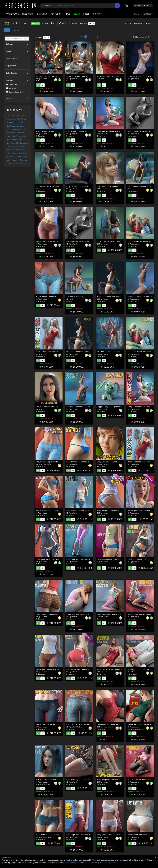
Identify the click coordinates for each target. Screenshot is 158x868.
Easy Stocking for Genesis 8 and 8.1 (81, 779)
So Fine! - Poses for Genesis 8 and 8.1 (82, 407)
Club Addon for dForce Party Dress (111, 724)
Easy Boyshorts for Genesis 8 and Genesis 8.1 (116, 559)
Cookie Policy (94, 863)
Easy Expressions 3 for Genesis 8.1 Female (23, 146)
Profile (45, 23)
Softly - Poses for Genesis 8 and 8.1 (142, 407)
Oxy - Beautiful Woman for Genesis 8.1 (113, 186)
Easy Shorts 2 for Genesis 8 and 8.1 (112, 835)
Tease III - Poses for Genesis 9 (109, 76)
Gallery (63, 23)
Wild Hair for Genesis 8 (16, 133)
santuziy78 (141, 729)
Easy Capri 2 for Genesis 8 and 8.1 (81, 835)
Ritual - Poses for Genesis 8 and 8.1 (81, 76)
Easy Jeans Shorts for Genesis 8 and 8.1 (52, 835)
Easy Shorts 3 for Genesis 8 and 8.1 (20, 157)
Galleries (42, 14)
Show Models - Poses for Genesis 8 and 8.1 (23, 163)
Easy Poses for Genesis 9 (77, 131)
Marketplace (12, 14)
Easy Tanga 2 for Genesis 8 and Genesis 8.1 (84, 462)
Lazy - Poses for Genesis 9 (77, 186)
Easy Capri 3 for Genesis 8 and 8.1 (50, 669)
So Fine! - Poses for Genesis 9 (140, 297)
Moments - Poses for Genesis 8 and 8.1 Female (25, 129)
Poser (86, 14)
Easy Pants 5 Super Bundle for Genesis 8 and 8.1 (56, 462)
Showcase (16, 30)
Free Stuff (28, 14)
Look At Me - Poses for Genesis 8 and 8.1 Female (26, 153)
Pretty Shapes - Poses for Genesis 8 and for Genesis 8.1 (89, 614)
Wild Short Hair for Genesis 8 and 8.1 (21, 150)
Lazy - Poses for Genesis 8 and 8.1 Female (23, 160)
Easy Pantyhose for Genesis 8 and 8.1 (113, 779)
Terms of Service (71, 863)
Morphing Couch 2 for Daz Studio (19, 119)
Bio (92, 23)
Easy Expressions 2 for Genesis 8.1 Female (115, 462)
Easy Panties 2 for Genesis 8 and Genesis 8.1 (116, 510)
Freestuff (73, 23)
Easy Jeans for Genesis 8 (17, 136)
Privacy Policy (111, 863)
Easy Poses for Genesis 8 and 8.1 (80, 510)
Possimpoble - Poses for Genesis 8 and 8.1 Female (87, 241)
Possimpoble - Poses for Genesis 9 (142, 131)
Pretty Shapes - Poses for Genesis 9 (51, 131)
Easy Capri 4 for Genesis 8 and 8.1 (81, 559)
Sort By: (141, 37)
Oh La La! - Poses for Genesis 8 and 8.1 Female (25, 116)
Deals (77, 14)
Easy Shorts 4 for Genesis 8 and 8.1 (50, 614)
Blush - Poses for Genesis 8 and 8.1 (142, 462)
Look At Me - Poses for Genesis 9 (49, 186)
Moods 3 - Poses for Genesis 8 (109, 669)
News (68, 14)
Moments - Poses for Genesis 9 (110, 297)
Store (54, 23)
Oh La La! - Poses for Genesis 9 (141, 241)
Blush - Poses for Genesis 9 (47, 352)
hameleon (42, 81)
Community (56, 14)
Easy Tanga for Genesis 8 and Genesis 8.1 (53, 559)
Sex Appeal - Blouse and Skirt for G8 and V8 (24, 126)
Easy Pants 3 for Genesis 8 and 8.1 (20, 143)
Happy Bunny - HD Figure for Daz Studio (113, 407)
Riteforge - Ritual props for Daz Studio (51, 76)
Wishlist (83, 23)
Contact (97, 14)
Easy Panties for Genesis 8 (139, 835)
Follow (36, 23)
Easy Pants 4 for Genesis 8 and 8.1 (111, 614)
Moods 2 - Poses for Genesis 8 (140, 779)
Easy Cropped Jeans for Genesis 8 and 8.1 (23, 140)
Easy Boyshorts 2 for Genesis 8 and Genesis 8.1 (55, 510)
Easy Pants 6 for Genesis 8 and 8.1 (50, 241)
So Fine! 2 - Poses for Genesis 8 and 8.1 (22, 123)
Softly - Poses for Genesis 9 (108, 131)
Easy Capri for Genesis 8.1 (47, 297)
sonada (48, 784)
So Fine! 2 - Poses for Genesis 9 (80, 297)
